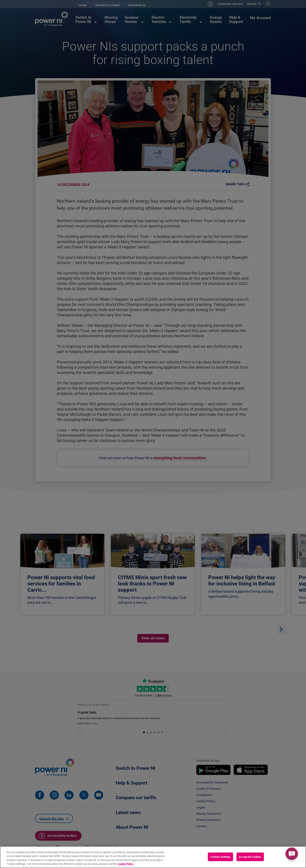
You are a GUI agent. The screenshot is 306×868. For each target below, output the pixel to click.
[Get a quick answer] (292, 854)
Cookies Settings (220, 857)
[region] (153, 857)
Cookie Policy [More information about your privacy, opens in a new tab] (126, 864)
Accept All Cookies (250, 857)
